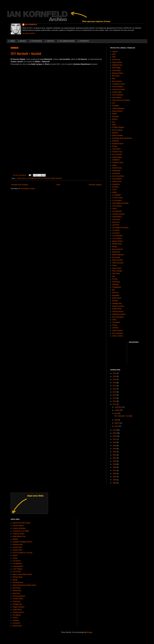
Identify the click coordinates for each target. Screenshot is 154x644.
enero (117, 426)
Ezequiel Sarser (118, 144)
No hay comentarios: (20, 175)
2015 (115, 392)
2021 (115, 373)
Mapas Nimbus (117, 241)
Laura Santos (117, 206)
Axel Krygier (116, 70)
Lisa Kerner (116, 219)
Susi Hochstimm (118, 317)
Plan (114, 276)
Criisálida (115, 106)
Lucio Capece (117, 238)
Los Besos (116, 230)
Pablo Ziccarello (118, 263)
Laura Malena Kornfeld (120, 203)
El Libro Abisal (117, 130)
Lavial (114, 209)
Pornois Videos (18, 599)
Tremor (115, 325)
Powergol (115, 284)
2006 (115, 442)
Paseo (114, 265)
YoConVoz (16, 623)
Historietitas (116, 171)
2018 (115, 383)
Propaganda (116, 287)
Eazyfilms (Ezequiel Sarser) (22, 542)
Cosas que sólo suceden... (122, 100)
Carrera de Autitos (119, 89)
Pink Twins (116, 274)
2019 (115, 379)
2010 (115, 430)
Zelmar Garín (17, 626)
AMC (114, 57)
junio (116, 413)
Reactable (116, 295)
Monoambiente (117, 249)
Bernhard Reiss (118, 73)
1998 (115, 467)
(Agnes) (115, 51)
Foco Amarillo (117, 154)
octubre (117, 410)
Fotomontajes (117, 157)
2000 (115, 461)
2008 (115, 436)
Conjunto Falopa (18, 534)
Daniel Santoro (117, 111)
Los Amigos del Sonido (120, 228)
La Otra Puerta (117, 198)
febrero (117, 423)
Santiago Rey (117, 303)
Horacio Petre (17, 550)
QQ (113, 290)
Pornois (115, 279)
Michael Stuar (117, 244)
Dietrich (115, 119)
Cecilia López (117, 92)
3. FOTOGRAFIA (36, 41)
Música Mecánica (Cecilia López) (24, 585)
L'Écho (115, 190)
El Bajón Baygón (118, 127)
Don (114, 122)
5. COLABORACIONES (66, 41)
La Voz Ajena (117, 200)
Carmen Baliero (118, 87)
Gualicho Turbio (118, 162)
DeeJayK (115, 117)
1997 (115, 470)
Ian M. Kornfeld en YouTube (22, 553)
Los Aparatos (17, 563)
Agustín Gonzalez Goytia (21, 523)
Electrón (115, 133)
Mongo (115, 247)
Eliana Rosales (117, 135)
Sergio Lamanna (118, 306)
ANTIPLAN (116, 60)
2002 (115, 455)
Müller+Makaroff (57, 178)
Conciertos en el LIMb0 (21, 531)
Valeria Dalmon (118, 331)
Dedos (115, 114)
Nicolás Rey (17, 591)
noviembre (118, 407)
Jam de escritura (118, 176)
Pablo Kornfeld (117, 260)
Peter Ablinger (117, 271)
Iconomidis (116, 173)
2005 (115, 446)
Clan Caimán (117, 98)
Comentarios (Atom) (28, 189)
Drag (114, 125)
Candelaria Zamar (119, 84)
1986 (115, 483)
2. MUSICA (22, 41)
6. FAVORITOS (84, 41)
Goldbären (116, 160)
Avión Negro (117, 68)
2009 (115, 433)
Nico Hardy (116, 257)
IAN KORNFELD (31, 25)
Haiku (114, 165)
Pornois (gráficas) (19, 596)
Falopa (115, 146)
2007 (115, 439)
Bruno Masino (117, 81)
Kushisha (115, 187)
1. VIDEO (12, 41)
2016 (115, 389)
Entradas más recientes (20, 185)
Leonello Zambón (118, 214)
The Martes (116, 322)
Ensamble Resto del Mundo (122, 138)
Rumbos (115, 301)
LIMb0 (114, 192)
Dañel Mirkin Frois (19, 536)
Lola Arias (116, 225)
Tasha (114, 320)
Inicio (58, 185)
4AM (114, 54)
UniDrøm (115, 328)
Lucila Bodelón (117, 236)
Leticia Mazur (117, 217)
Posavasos (116, 282)
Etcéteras (116, 141)
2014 (115, 395)
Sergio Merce (117, 309)
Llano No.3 (116, 222)
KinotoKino (116, 184)
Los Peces (116, 233)
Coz (114, 103)
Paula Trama (117, 268)
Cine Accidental (118, 95)
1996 (115, 474)
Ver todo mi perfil (28, 33)
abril (116, 420)
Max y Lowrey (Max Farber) (22, 574)
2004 (115, 449)
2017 (115, 386)
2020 (115, 376)
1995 (115, 477)
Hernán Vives (117, 168)
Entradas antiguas (95, 185)
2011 (24, 178)
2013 (115, 398)
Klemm (15, 555)
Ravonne (115, 293)
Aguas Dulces (117, 62)
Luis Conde (17, 572)
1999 (115, 464)
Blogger (90, 632)
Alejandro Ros (117, 65)
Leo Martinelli (46, 178)
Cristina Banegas (118, 108)
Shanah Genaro (118, 312)
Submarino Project (119, 314)
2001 (115, 458)
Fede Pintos (116, 149)
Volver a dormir (118, 336)
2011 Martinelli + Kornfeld (26, 53)
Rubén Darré (117, 298)
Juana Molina (117, 179)
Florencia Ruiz (117, 152)
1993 (115, 480)
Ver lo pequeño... (118, 333)
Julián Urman (117, 181)
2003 (115, 452)
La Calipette (116, 195)
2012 (115, 401)
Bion (114, 79)
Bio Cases (116, 76)
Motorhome (116, 252)
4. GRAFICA (50, 41)
